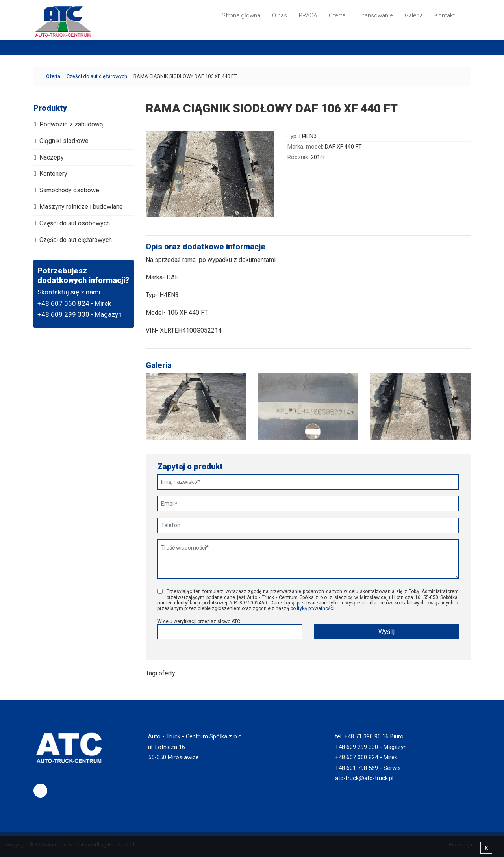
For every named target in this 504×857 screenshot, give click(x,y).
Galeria (414, 15)
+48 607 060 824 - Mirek (74, 303)
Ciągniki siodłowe (64, 141)
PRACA (308, 15)
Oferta (337, 15)
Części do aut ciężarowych (97, 76)
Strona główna (241, 15)
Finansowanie (375, 15)
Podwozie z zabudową (71, 124)
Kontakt (445, 15)
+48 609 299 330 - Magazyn (80, 314)
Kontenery (53, 174)
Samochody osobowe (69, 190)
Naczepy (52, 157)
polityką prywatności (312, 608)
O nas (280, 15)
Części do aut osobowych (75, 223)
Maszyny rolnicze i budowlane (81, 207)
